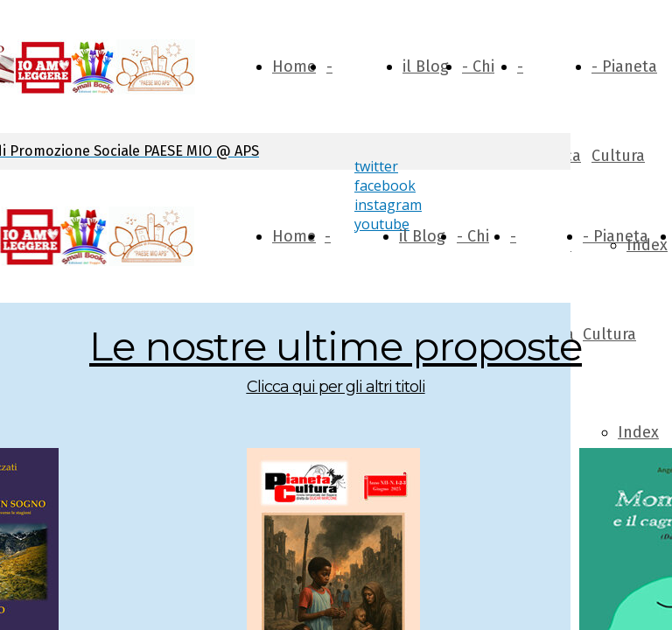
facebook (385, 185)
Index (638, 432)
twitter (376, 166)
